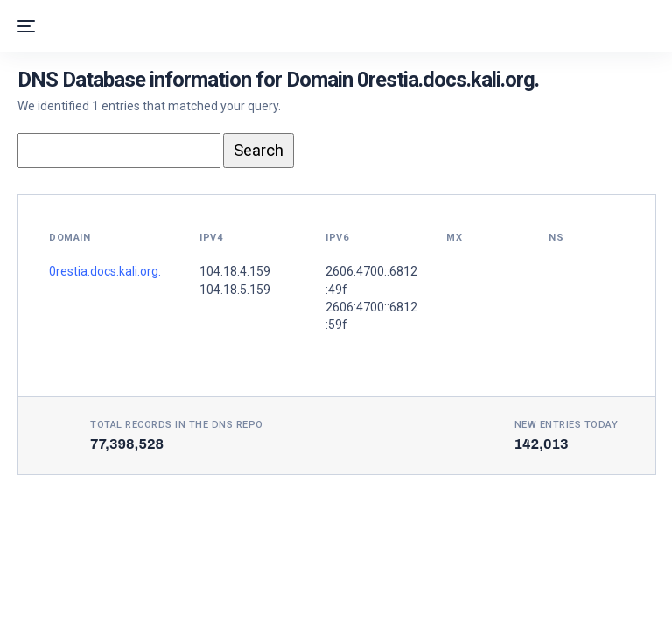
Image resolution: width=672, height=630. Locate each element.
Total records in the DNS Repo (177, 425)
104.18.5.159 (235, 290)
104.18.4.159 (235, 271)
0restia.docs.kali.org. (105, 271)
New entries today (567, 425)
